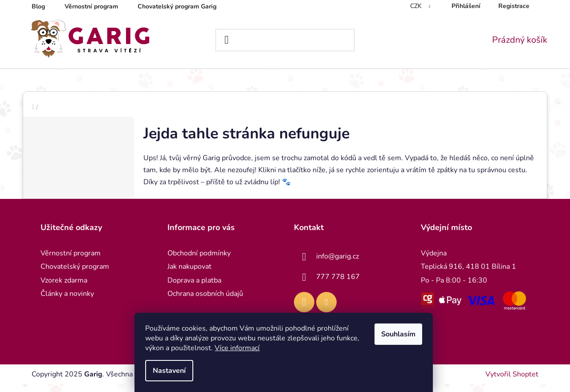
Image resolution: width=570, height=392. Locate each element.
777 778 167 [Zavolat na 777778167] (338, 285)
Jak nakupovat (189, 275)
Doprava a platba (194, 288)
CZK (417, 6)
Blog (38, 6)
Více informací (238, 348)
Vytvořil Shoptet (512, 382)
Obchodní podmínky (199, 261)
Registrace (514, 6)
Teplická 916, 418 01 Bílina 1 (468, 275)
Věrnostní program (91, 6)
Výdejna (434, 261)
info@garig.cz (338, 264)
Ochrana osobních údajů (205, 302)
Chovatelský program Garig (177, 6)
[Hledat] (285, 40)
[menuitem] (41, 80)
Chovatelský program (75, 275)
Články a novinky (67, 302)
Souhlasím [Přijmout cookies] (400, 334)
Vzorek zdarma (64, 288)
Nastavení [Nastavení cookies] (171, 371)
